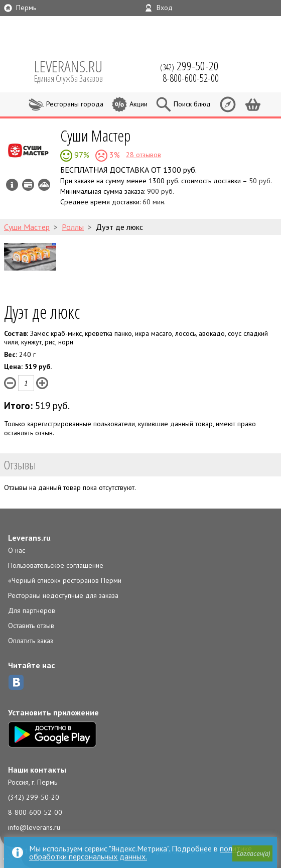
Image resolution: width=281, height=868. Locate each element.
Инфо (12, 185)
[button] (251, 855)
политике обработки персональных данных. (140, 852)
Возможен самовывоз (44, 185)
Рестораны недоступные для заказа (63, 595)
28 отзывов (144, 155)
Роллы (73, 227)
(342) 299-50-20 (34, 797)
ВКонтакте (16, 682)
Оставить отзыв (31, 626)
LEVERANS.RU (75, 70)
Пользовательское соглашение (56, 565)
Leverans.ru (29, 538)
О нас (17, 550)
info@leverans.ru (34, 827)
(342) (189, 66)
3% (114, 155)
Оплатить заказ (31, 641)
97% (81, 155)
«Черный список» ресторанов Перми (65, 580)
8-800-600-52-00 (35, 812)
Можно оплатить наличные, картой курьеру (28, 185)
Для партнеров (32, 610)
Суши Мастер (95, 135)
